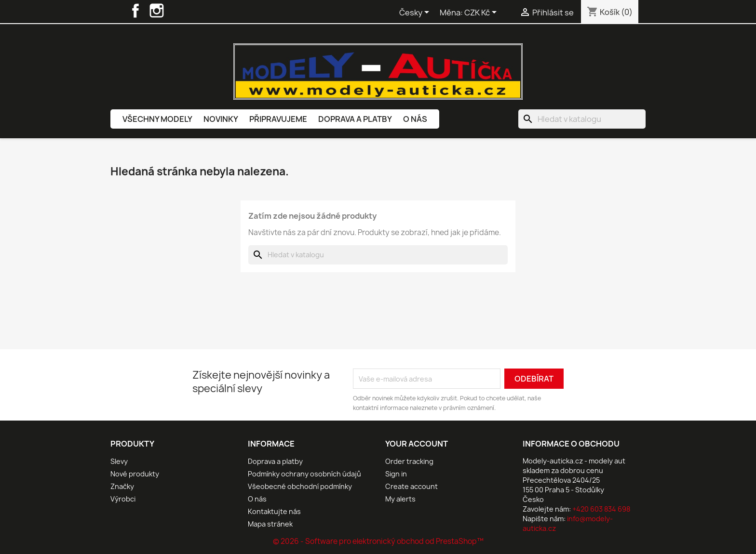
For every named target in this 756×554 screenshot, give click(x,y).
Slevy (119, 461)
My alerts (400, 499)
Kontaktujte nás (274, 511)
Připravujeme (278, 119)
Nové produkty (135, 474)
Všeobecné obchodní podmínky (300, 486)
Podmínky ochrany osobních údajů (304, 474)
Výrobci (123, 499)
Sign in (396, 474)
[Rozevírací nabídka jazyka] (416, 13)
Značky (122, 486)
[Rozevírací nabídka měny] (482, 13)
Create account (412, 486)
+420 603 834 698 (601, 509)
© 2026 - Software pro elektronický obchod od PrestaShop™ (378, 541)
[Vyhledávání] (582, 119)
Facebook (135, 11)
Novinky (221, 119)
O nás (415, 119)
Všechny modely (157, 119)
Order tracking (409, 461)
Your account (417, 444)
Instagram (157, 11)
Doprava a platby (355, 119)
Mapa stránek (270, 524)
